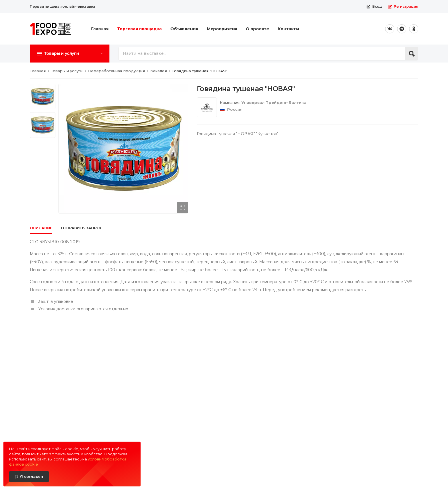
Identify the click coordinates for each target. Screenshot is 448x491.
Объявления (184, 29)
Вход (374, 7)
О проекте (257, 29)
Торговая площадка (139, 29)
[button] (70, 53)
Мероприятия (222, 29)
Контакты (288, 29)
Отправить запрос (82, 228)
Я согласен (32, 476)
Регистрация (403, 7)
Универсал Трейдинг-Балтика (274, 102)
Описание (41, 228)
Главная (100, 29)
